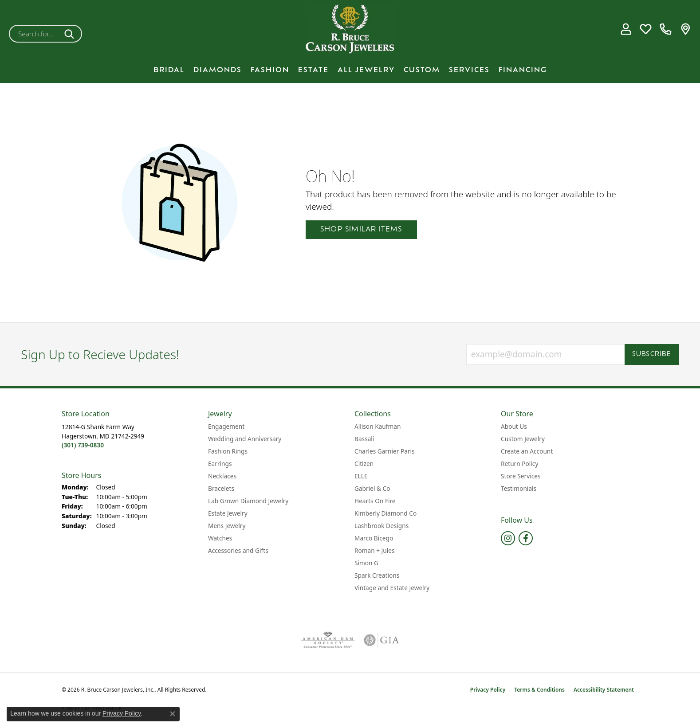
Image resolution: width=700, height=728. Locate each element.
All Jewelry (366, 70)
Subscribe (652, 354)
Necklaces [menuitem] (222, 476)
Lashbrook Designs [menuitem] (381, 526)
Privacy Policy (488, 690)
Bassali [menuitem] (364, 439)
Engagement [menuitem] (226, 426)
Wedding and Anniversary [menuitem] (245, 439)
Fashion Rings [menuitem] (228, 451)
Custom (422, 70)
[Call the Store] (83, 445)
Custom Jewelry (523, 439)
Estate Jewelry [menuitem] (228, 513)
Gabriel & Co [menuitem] (372, 488)
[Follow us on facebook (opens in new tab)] (526, 538)
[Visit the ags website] (328, 640)
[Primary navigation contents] (350, 70)
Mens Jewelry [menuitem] (227, 526)
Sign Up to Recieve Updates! (100, 355)
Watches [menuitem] (220, 538)
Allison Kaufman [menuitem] (378, 426)
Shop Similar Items (361, 230)
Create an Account (527, 451)
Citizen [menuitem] (364, 464)
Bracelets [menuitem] (221, 488)
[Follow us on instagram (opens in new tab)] (508, 538)
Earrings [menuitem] (220, 464)
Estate (313, 70)
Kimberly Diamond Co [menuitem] (385, 513)
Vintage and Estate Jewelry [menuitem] (392, 588)
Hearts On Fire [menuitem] (375, 501)
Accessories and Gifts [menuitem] (238, 550)
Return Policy (519, 464)
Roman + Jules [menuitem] (375, 550)
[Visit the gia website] (381, 640)
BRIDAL (169, 70)
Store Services (521, 476)
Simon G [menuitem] (366, 563)
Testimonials (519, 488)
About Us (514, 426)
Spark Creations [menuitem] (377, 575)
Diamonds (218, 70)
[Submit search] (71, 34)
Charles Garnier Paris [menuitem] (385, 451)
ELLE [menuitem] (361, 476)
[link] (666, 29)
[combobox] (35, 34)
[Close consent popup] (173, 714)
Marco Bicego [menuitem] (374, 538)
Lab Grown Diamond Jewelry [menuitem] (248, 501)
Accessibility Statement (604, 690)
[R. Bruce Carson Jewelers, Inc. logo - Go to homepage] (350, 29)
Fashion (270, 70)
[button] (626, 29)
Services (469, 70)
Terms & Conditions (539, 690)
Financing (523, 70)
